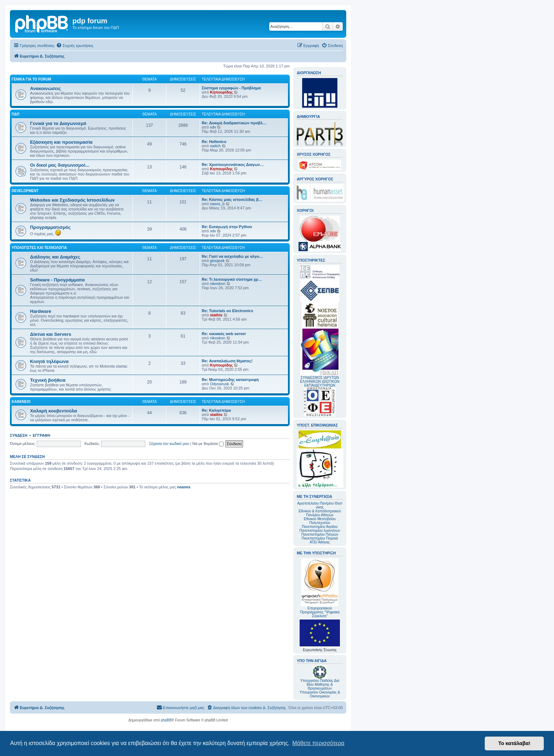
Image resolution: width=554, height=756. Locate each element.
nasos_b (217, 204)
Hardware (41, 311)
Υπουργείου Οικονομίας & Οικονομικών (320, 694)
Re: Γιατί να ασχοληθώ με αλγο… (232, 256)
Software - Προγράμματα (57, 280)
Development (25, 191)
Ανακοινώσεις (45, 88)
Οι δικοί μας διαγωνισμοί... (60, 165)
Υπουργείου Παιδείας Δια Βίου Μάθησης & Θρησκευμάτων (320, 684)
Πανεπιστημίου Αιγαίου (320, 527)
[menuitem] (75, 46)
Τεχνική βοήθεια (48, 380)
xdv (213, 127)
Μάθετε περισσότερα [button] (318, 743)
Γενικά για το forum (31, 79)
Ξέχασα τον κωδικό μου (169, 444)
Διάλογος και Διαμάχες (55, 257)
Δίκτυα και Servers (51, 334)
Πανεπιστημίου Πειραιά (320, 538)
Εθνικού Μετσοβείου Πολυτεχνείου (320, 521)
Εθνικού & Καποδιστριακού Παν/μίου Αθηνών (320, 513)
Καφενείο (21, 402)
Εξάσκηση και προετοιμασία (61, 142)
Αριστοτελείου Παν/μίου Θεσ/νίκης (320, 505)
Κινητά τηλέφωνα (49, 361)
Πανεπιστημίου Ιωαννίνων (320, 531)
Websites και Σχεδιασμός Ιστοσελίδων (72, 200)
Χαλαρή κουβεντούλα (54, 411)
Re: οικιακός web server (224, 334)
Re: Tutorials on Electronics (227, 311)
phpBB (166, 720)
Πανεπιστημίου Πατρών (320, 534)
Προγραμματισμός (50, 227)
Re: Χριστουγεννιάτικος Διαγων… (233, 165)
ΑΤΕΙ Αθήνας (320, 542)
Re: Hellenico (214, 142)
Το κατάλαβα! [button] (514, 743)
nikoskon (217, 284)
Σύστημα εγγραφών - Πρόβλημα (231, 88)
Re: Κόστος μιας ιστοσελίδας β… (232, 200)
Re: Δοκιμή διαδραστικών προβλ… (234, 123)
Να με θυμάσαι (208, 444)
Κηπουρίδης (221, 92)
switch (215, 146)
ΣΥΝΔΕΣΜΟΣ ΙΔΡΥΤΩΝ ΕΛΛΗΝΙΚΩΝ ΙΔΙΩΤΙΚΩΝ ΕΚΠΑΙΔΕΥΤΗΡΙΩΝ (320, 382)
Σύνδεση (19, 435)
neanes (184, 487)
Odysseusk (219, 384)
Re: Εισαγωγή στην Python (227, 227)
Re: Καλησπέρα (216, 410)
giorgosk (217, 261)
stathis (216, 315)
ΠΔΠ (16, 114)
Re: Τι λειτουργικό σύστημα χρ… (232, 279)
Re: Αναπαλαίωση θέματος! (227, 361)
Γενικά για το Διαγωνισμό (58, 123)
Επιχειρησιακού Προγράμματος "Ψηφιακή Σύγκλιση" (320, 588)
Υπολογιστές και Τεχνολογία (39, 248)
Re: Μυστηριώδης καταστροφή (230, 380)
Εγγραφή (42, 435)
